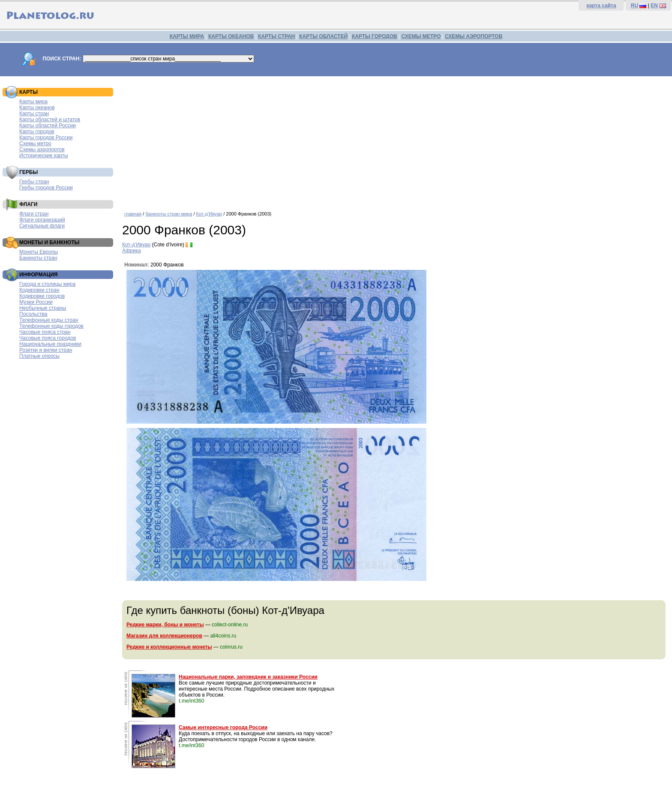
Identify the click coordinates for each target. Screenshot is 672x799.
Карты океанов (37, 108)
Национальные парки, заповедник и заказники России (248, 677)
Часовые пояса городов (48, 338)
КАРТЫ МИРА (187, 36)
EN (654, 6)
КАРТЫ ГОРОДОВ (375, 36)
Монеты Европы (39, 252)
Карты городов (37, 132)
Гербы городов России (46, 188)
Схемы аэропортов (42, 150)
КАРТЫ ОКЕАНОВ (231, 36)
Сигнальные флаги (42, 226)
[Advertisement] (395, 141)
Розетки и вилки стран (46, 350)
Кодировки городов (42, 296)
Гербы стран (34, 182)
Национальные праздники (50, 344)
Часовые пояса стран (45, 332)
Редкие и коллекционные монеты (169, 647)
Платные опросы (39, 356)
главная (133, 214)
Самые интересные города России (223, 727)
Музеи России (36, 302)
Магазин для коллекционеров (164, 636)
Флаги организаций (42, 220)
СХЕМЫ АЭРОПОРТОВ (474, 36)
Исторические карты (44, 156)
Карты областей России (48, 126)
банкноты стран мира (169, 214)
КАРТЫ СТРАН (276, 36)
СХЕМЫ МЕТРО (421, 36)
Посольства (33, 314)
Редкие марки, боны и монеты (165, 625)
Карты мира (33, 102)
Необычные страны (43, 308)
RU (634, 6)
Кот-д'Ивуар (209, 214)
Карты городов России (46, 138)
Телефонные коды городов (51, 326)
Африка (132, 251)
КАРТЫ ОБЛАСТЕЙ (323, 36)
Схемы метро (35, 144)
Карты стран (34, 114)
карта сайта (601, 6)
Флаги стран (34, 214)
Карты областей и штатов (50, 120)
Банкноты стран (38, 258)
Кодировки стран (39, 290)
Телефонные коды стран (49, 320)
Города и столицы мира (47, 284)
